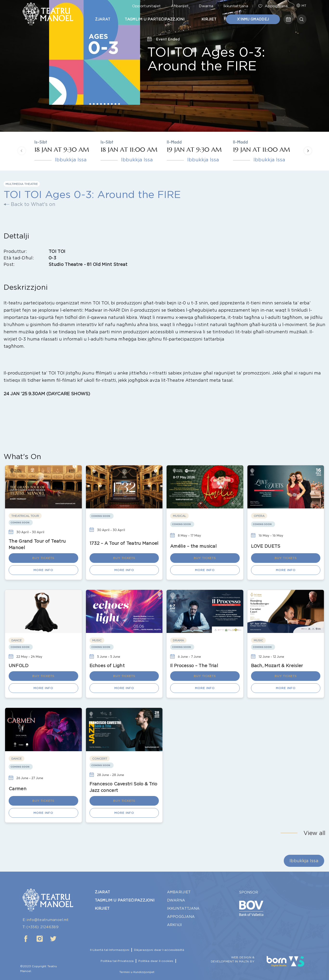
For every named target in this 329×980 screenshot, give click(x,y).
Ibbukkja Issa (71, 160)
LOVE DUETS (266, 546)
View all (314, 833)
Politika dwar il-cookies (156, 961)
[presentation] (22, 151)
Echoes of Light (107, 666)
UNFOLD (19, 666)
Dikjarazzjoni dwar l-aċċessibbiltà (159, 950)
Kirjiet (210, 19)
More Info (43, 570)
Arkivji (175, 925)
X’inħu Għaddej (253, 19)
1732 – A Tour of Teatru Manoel (124, 543)
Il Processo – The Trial (194, 666)
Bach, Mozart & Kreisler (277, 666)
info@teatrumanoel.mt (48, 920)
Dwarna (206, 6)
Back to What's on (29, 204)
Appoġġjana (273, 6)
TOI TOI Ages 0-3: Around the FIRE (206, 59)
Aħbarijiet (180, 6)
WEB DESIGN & (243, 957)
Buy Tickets (43, 558)
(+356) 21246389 (42, 927)
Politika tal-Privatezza (117, 961)
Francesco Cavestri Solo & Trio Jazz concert (123, 787)
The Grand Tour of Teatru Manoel (37, 544)
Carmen (18, 789)
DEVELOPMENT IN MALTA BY (233, 961)
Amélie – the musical (193, 546)
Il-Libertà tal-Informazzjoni (110, 950)
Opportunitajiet (147, 6)
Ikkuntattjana (236, 6)
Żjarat (103, 19)
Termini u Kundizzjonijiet (137, 972)
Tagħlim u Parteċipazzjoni (156, 19)
